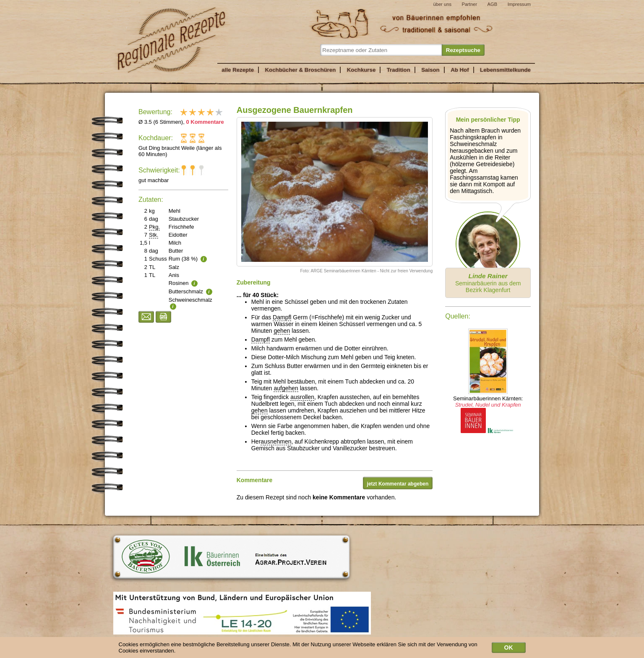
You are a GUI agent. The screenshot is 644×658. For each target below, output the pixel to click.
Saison (430, 70)
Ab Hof (460, 70)
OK (509, 649)
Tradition (399, 70)
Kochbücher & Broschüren (300, 70)
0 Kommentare (205, 122)
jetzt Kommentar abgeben (398, 484)
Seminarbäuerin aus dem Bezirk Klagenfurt (488, 283)
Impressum (519, 4)
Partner (469, 4)
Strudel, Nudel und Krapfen (488, 405)
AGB (493, 4)
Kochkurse (361, 70)
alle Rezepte (238, 70)
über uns (442, 4)
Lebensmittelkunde (505, 70)
